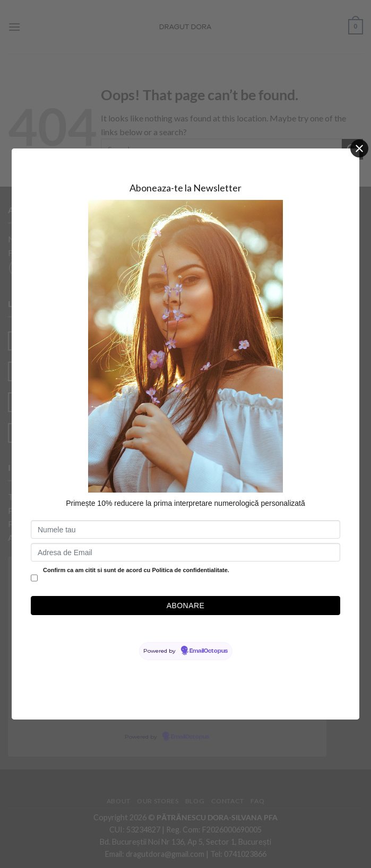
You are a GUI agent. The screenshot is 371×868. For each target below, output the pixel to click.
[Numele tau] (185, 529)
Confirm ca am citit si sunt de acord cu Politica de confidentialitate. (136, 570)
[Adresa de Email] (185, 552)
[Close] (359, 148)
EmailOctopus (209, 651)
